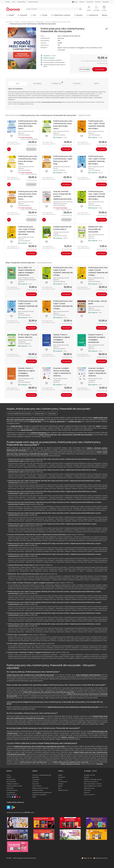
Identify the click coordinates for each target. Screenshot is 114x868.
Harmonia (61, 38)
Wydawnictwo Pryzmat (60, 236)
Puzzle (45, 15)
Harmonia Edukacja (24, 135)
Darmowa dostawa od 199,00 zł (53, 60)
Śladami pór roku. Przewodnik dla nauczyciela (24, 574)
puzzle (52, 421)
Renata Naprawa (75, 36)
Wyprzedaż (106, 2)
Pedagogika (80, 48)
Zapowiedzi (90, 2)
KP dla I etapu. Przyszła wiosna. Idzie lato (22, 644)
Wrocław (77, 764)
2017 (59, 41)
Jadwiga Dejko (58, 232)
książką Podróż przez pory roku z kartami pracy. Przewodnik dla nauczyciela (66, 435)
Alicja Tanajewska (63, 36)
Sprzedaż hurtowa (33, 2)
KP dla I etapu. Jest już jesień (18, 635)
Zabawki (23, 15)
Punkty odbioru (22, 2)
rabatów (64, 737)
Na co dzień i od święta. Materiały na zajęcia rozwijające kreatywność (31, 583)
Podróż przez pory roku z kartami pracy (42, 672)
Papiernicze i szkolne (62, 15)
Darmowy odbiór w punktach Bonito (54, 62)
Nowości (82, 2)
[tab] (18, 83)
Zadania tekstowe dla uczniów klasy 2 (21, 565)
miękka (60, 43)
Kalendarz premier (101, 858)
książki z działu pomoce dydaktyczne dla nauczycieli (71, 762)
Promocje (98, 2)
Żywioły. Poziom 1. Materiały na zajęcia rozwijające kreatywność (29, 652)
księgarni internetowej (39, 433)
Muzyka (79, 15)
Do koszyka (31, 149)
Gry (35, 15)
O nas (14, 2)
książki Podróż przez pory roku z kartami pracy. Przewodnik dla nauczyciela (49, 692)
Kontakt (8, 2)
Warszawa (70, 764)
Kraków (63, 764)
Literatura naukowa (69, 48)
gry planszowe (60, 421)
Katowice (100, 764)
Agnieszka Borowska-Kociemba (63, 202)
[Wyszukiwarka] (52, 9)
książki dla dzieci (36, 421)
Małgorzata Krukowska (60, 204)
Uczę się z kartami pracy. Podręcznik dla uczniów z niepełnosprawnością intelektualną (37, 535)
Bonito (11, 22)
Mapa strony (88, 858)
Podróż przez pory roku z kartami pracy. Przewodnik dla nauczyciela (30, 675)
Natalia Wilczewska (30, 280)
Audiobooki (93, 15)
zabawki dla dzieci (75, 421)
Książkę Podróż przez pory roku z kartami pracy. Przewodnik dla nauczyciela (73, 707)
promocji (71, 737)
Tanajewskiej (82, 92)
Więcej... (105, 15)
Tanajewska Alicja (59, 167)
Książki (11, 15)
